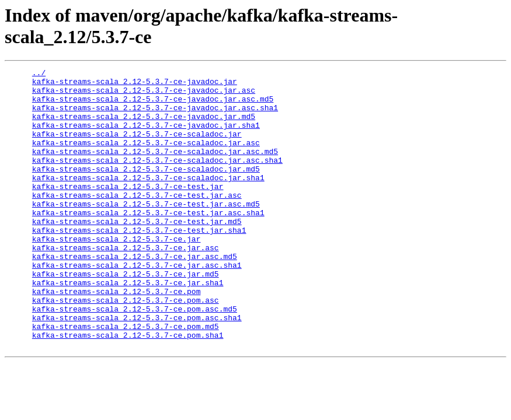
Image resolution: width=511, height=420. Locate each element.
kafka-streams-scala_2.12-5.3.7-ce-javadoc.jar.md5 (144, 127)
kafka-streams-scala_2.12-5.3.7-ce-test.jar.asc (137, 221)
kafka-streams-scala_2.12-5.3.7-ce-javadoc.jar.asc (144, 95)
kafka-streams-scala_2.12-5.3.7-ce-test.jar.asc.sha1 (148, 242)
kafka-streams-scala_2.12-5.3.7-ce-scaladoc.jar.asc (146, 158)
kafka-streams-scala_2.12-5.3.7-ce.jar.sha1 (128, 326)
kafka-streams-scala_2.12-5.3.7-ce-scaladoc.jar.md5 (146, 190)
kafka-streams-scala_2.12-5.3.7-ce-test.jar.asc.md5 (146, 232)
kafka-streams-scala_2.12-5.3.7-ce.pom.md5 (126, 379)
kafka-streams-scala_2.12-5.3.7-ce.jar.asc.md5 (135, 295)
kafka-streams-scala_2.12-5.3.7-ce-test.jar (128, 211)
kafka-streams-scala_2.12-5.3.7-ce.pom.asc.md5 (135, 358)
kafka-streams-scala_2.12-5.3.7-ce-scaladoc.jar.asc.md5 (155, 169)
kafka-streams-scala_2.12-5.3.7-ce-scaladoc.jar (137, 148)
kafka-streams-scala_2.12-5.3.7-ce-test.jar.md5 (137, 253)
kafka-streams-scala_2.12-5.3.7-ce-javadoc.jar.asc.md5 (153, 106)
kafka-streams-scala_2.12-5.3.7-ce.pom (117, 337)
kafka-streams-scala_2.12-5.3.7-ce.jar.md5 (126, 316)
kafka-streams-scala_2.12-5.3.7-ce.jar (117, 274)
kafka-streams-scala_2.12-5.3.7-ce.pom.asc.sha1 (137, 368)
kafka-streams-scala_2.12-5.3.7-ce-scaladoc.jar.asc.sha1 (157, 179)
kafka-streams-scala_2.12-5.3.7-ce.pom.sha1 (128, 389)
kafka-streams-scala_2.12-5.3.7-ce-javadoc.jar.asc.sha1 (155, 116)
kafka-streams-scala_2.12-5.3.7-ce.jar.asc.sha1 (137, 305)
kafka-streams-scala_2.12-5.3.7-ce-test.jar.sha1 (139, 263)
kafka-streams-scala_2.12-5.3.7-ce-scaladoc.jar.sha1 (148, 200)
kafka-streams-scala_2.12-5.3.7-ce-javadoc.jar (135, 85)
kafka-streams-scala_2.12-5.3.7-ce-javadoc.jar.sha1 (146, 137)
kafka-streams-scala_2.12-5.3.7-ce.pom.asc (126, 347)
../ (39, 74)
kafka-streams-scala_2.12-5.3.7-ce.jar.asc (126, 284)
